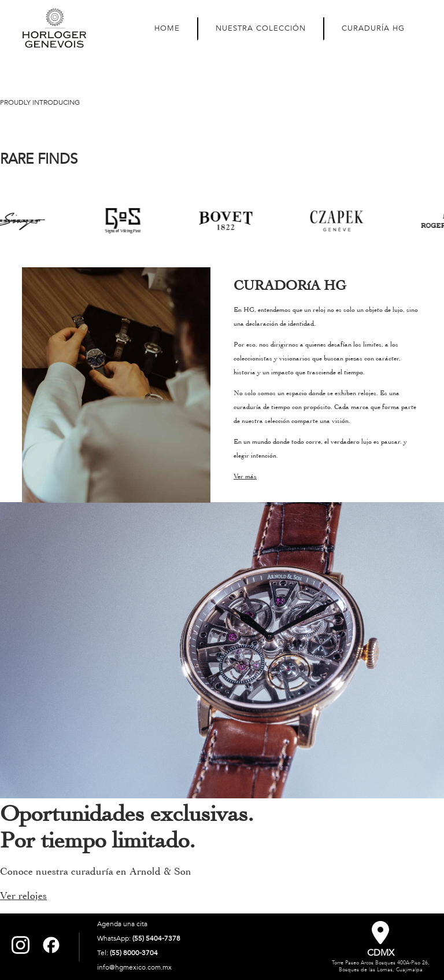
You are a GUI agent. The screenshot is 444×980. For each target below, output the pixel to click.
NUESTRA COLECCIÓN (261, 28)
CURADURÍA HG (373, 28)
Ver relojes (23, 896)
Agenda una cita (122, 924)
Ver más (245, 476)
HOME (167, 28)
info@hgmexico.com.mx (134, 967)
